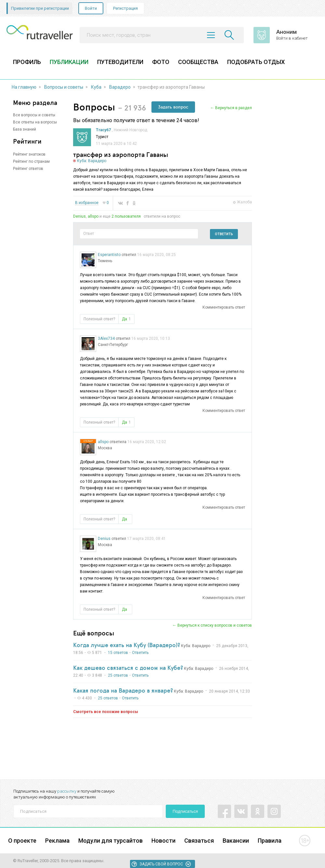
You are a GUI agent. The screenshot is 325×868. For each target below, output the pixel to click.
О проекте (22, 841)
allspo (93, 216)
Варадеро (120, 87)
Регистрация (125, 8)
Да (126, 319)
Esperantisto (109, 255)
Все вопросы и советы (34, 115)
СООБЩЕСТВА (198, 62)
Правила (270, 841)
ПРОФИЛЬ (27, 62)
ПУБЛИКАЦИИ (69, 62)
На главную (24, 87)
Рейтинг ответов (28, 169)
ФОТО (161, 62)
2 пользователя (126, 216)
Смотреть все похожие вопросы (106, 712)
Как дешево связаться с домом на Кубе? (128, 668)
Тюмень (105, 261)
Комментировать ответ (224, 307)
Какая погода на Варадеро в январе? (123, 690)
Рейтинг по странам (31, 161)
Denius (79, 216)
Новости (163, 841)
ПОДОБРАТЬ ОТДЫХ (256, 62)
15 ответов (118, 653)
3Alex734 (106, 338)
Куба (96, 87)
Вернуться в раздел (234, 108)
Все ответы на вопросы (35, 122)
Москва (105, 448)
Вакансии (236, 841)
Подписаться (185, 811)
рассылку (67, 791)
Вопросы (94, 107)
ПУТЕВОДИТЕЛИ (120, 62)
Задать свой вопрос (161, 864)
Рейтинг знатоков (29, 154)
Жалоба (244, 202)
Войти (91, 8)
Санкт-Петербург (113, 345)
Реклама (57, 841)
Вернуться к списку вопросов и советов (215, 625)
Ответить (224, 234)
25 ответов (118, 675)
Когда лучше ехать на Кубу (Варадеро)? (127, 645)
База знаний (25, 129)
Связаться (199, 841)
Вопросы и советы (64, 87)
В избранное (87, 203)
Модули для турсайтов (110, 841)
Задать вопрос (173, 107)
